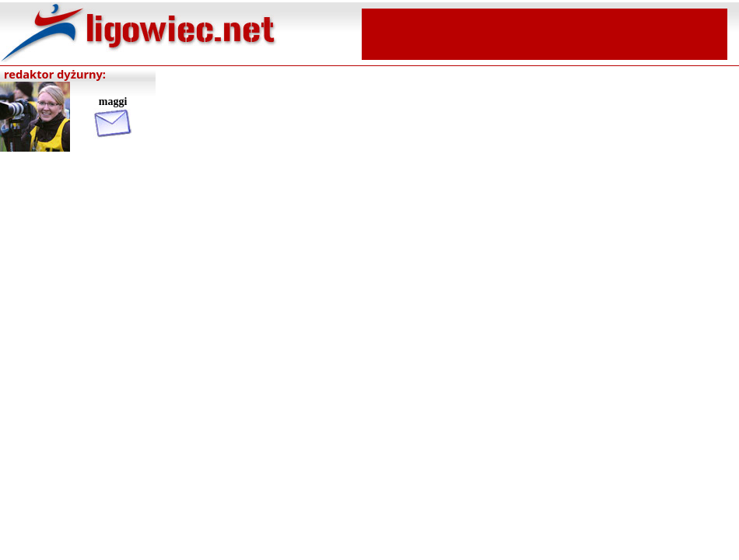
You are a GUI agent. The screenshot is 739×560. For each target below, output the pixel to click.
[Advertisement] (545, 33)
